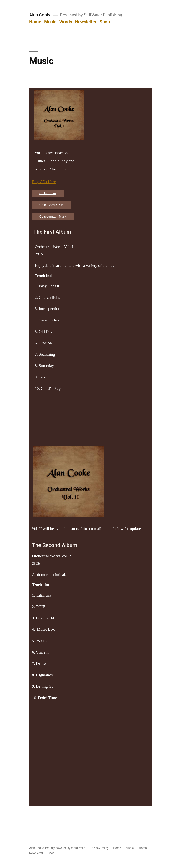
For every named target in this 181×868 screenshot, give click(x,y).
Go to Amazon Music (53, 217)
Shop (105, 22)
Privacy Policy (100, 848)
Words (66, 22)
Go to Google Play (52, 205)
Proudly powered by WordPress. (66, 848)
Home (35, 22)
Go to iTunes (48, 193)
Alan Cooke (40, 15)
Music (50, 22)
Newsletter (86, 22)
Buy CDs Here (44, 182)
